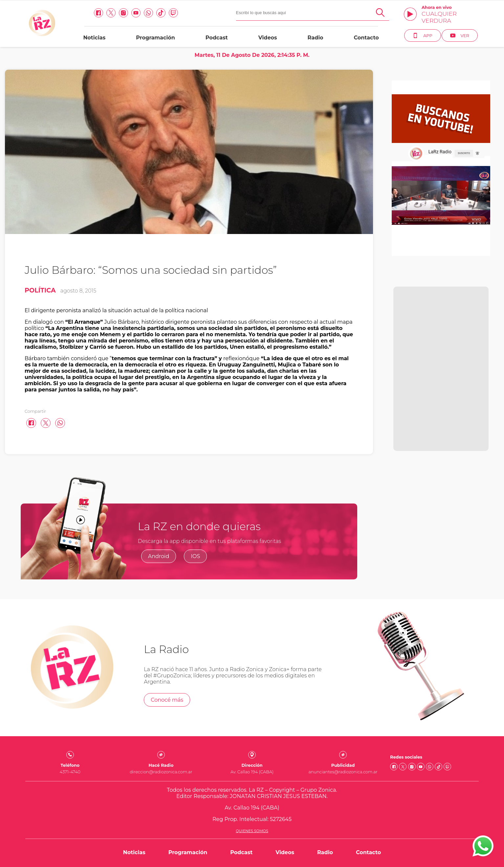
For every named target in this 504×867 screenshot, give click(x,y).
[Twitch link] (173, 13)
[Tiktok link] (161, 13)
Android (159, 556)
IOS (195, 556)
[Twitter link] (111, 13)
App (422, 35)
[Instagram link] (123, 13)
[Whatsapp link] (148, 13)
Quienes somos (252, 831)
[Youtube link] (136, 13)
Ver (460, 35)
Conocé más (167, 700)
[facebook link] (99, 13)
